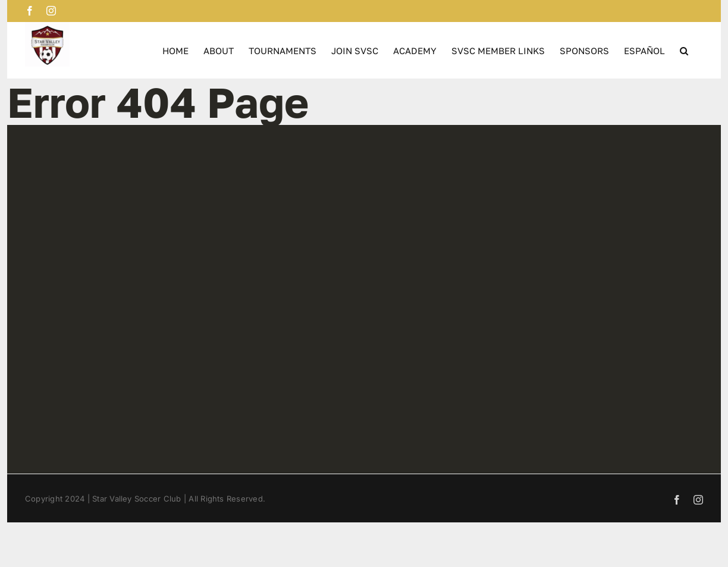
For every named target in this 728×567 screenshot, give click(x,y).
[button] (684, 50)
